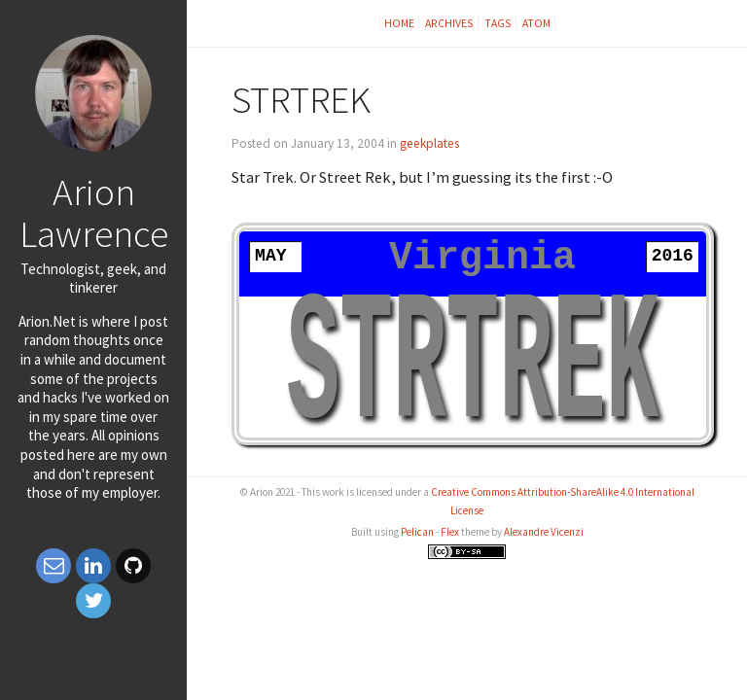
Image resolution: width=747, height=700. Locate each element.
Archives (449, 23)
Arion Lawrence (94, 212)
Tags (498, 23)
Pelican (417, 532)
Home (399, 23)
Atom (536, 23)
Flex (450, 532)
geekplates (429, 143)
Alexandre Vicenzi (544, 532)
